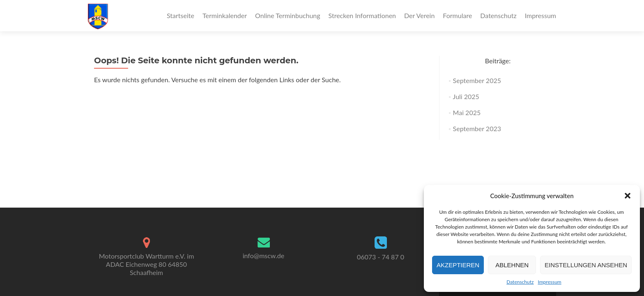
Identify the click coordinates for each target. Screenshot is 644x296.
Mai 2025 (467, 112)
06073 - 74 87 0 (381, 257)
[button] (628, 196)
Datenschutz (520, 282)
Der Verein (419, 15)
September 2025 (477, 80)
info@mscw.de (264, 256)
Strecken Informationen (362, 15)
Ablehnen (512, 265)
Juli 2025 (466, 96)
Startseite (181, 15)
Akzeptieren (458, 265)
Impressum (549, 282)
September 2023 (477, 128)
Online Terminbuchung (288, 15)
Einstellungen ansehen (586, 265)
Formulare (457, 15)
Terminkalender (225, 15)
